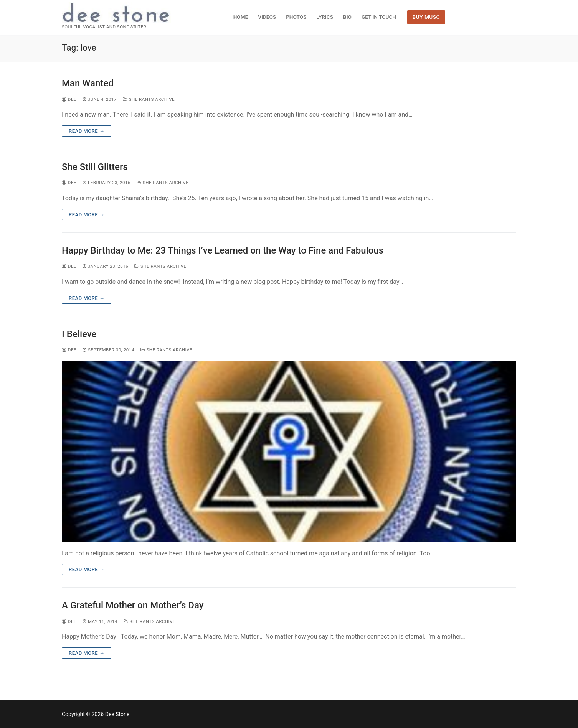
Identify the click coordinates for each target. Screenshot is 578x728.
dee (69, 99)
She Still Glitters (95, 167)
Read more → (87, 131)
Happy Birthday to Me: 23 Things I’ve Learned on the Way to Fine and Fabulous (223, 250)
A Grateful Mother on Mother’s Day (133, 605)
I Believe (79, 334)
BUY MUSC (426, 17)
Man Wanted (88, 83)
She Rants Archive (149, 99)
